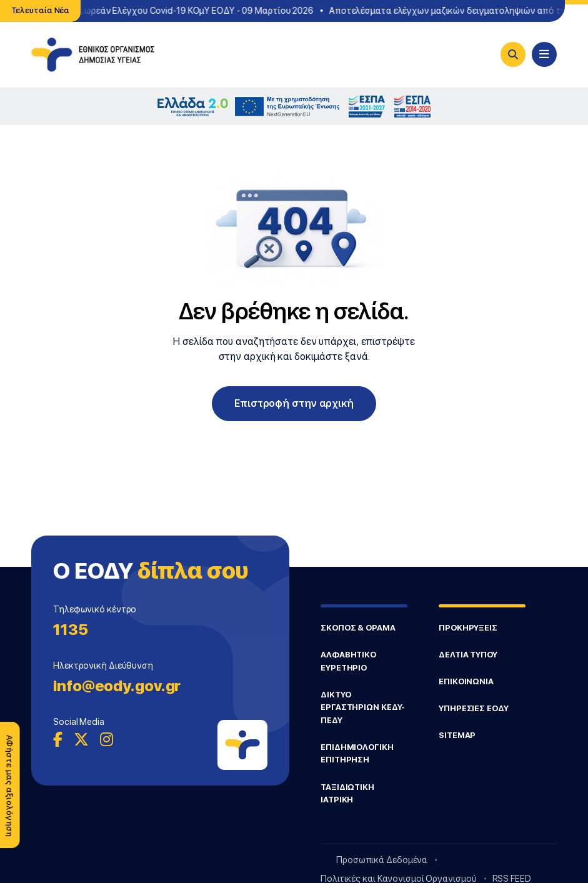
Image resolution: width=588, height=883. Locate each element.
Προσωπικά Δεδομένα (382, 860)
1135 (71, 630)
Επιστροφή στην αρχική (294, 403)
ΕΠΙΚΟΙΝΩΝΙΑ (466, 681)
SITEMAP (457, 735)
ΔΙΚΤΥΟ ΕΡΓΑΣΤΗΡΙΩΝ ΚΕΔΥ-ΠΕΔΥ (363, 707)
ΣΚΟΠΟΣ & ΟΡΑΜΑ (358, 628)
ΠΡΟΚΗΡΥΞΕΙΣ (468, 628)
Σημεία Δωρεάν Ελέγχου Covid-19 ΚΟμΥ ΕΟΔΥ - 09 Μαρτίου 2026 (184, 11)
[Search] (513, 54)
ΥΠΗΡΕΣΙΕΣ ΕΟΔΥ (474, 708)
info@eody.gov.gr (117, 686)
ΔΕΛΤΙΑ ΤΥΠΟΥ (468, 655)
